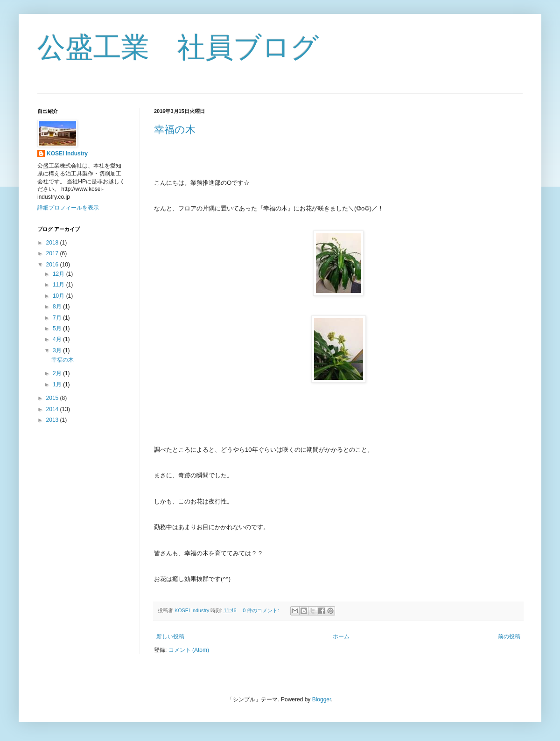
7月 (58, 318)
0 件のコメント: (262, 610)
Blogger (322, 699)
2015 (53, 398)
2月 (58, 373)
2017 (53, 253)
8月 (58, 307)
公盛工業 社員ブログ (178, 47)
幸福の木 (175, 129)
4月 (58, 339)
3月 (58, 350)
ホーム (341, 636)
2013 (53, 420)
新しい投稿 (170, 636)
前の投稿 (509, 636)
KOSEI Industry (67, 154)
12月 (59, 274)
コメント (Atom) (189, 650)
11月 (59, 285)
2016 (53, 265)
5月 (58, 329)
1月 (58, 384)
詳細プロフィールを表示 (68, 208)
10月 (59, 296)
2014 (53, 409)
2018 (53, 243)
